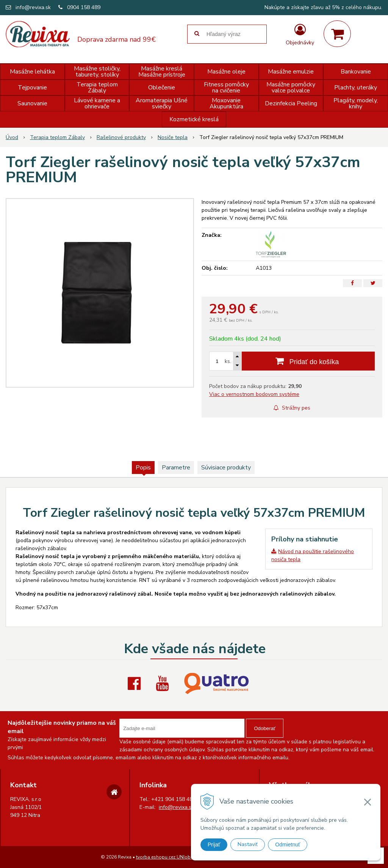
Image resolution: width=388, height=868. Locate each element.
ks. (228, 361)
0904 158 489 (84, 7)
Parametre (176, 468)
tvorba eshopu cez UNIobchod (169, 857)
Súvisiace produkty (226, 468)
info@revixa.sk (33, 7)
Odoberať (265, 728)
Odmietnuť (288, 845)
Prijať (214, 845)
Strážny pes (292, 408)
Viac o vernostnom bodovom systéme (254, 394)
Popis (143, 468)
